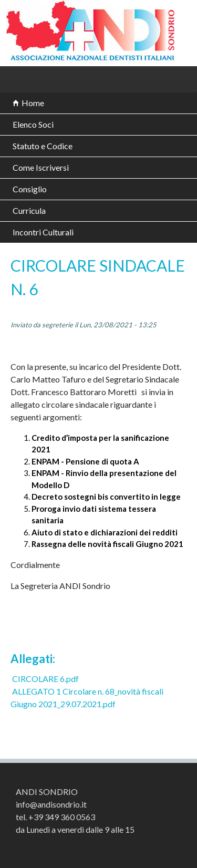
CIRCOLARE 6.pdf (45, 679)
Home (33, 103)
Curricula (29, 210)
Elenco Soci (33, 124)
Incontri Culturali (43, 232)
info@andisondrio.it (51, 804)
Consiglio (30, 189)
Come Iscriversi (41, 167)
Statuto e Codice (43, 146)
